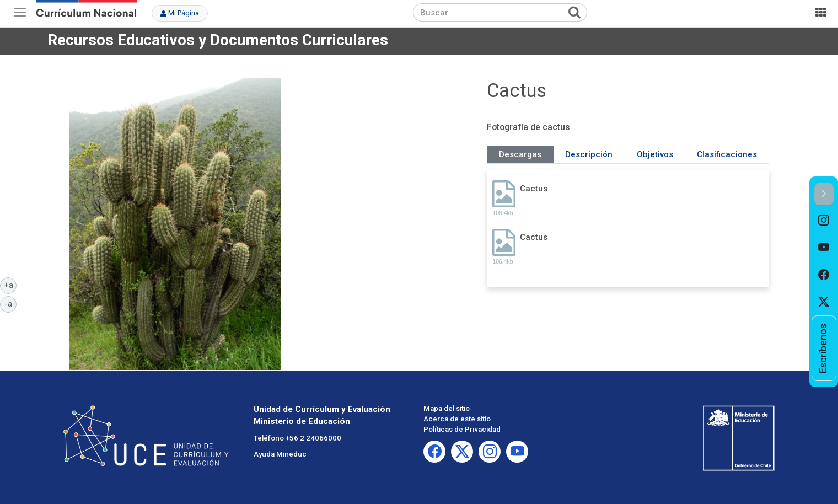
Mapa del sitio (447, 408)
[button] (824, 194)
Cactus (534, 189)
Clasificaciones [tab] (727, 154)
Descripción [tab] (589, 154)
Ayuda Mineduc (280, 454)
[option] (824, 220)
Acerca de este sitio (457, 419)
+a (10, 285)
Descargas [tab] (520, 154)
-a (10, 303)
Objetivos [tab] (655, 154)
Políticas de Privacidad (462, 429)
